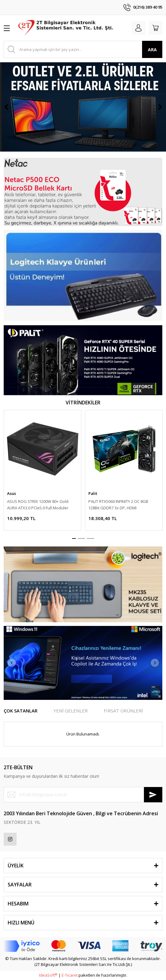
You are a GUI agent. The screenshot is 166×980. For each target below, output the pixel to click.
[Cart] (156, 28)
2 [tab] (81, 538)
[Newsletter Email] (83, 795)
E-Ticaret (70, 975)
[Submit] (153, 795)
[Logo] (66, 28)
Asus (12, 493)
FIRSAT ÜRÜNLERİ (123, 711)
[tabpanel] (42, 470)
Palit (93, 493)
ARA (152, 50)
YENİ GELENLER (71, 711)
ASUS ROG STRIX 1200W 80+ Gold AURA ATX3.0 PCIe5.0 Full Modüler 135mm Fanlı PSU (38, 505)
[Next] (160, 107)
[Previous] (6, 107)
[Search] (83, 49)
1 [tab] (74, 538)
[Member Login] (138, 28)
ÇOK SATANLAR (21, 711)
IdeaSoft (48, 975)
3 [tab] (91, 538)
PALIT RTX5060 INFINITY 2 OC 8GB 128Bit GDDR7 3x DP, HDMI (118, 505)
